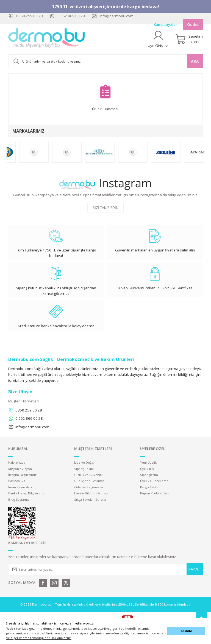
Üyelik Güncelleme (154, 481)
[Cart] (189, 39)
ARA (195, 61)
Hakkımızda (17, 462)
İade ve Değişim (86, 462)
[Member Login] (158, 39)
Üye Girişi (147, 469)
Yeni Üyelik (148, 462)
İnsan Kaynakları (20, 487)
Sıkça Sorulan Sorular (90, 499)
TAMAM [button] (186, 631)
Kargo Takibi (149, 487)
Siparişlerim (149, 475)
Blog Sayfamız (19, 499)
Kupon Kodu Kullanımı (157, 493)
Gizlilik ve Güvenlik (88, 475)
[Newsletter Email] (105, 569)
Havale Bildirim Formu (91, 493)
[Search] (105, 61)
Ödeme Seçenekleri (89, 487)
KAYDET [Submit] (195, 569)
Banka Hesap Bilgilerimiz (27, 493)
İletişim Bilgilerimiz (22, 475)
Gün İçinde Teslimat (89, 481)
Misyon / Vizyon (20, 469)
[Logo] (47, 39)
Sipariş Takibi (84, 469)
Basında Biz (17, 481)
